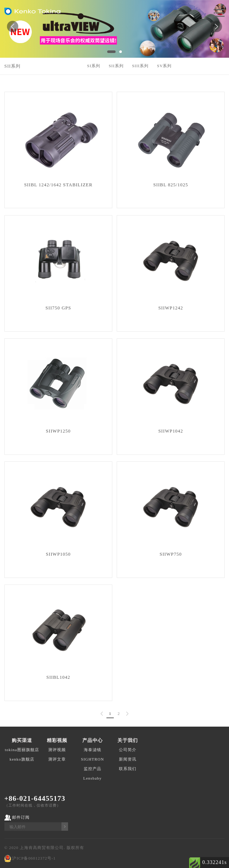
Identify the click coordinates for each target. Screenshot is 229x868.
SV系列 (164, 66)
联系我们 (128, 769)
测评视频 (57, 750)
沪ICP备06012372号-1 (34, 858)
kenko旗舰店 (22, 759)
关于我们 (128, 740)
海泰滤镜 (93, 750)
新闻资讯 (128, 759)
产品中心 (93, 740)
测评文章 (57, 759)
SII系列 (12, 66)
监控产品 (93, 769)
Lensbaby (93, 778)
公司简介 (128, 750)
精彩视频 (57, 740)
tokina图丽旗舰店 (22, 750)
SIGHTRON (92, 759)
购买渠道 (22, 740)
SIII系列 (140, 66)
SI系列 (94, 66)
